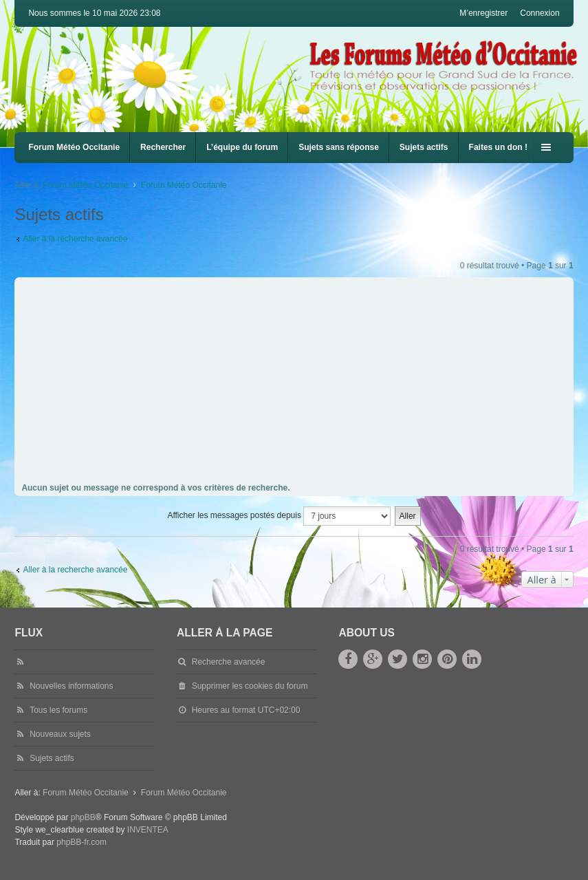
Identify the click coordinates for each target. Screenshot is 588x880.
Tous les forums (58, 710)
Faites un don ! (498, 147)
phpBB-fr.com (81, 842)
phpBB (83, 817)
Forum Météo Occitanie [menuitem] (74, 147)
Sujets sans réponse (339, 147)
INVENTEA (148, 830)
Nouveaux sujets (60, 734)
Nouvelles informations (71, 686)
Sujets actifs (424, 147)
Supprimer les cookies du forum (250, 686)
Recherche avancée (229, 662)
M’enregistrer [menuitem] (483, 13)
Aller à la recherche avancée (75, 239)
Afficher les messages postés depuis (279, 516)
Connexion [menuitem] (540, 13)
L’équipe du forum (242, 147)
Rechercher (163, 147)
